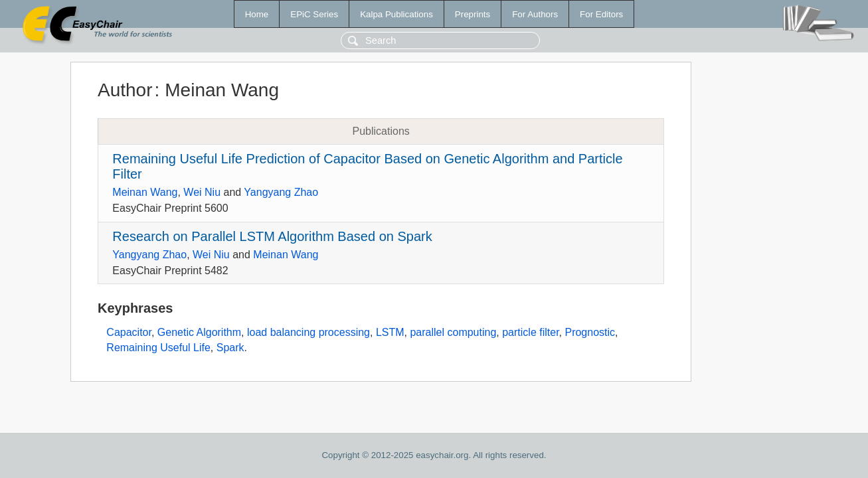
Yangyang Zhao (281, 192)
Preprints (473, 14)
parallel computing (453, 332)
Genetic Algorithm (199, 332)
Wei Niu (202, 192)
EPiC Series (314, 14)
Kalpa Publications (396, 14)
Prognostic (590, 332)
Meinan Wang (145, 192)
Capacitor (129, 332)
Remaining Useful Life (158, 348)
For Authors (535, 14)
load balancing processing (308, 332)
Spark (230, 348)
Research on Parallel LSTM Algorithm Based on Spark (272, 236)
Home (257, 14)
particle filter (530, 332)
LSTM (390, 332)
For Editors (601, 14)
